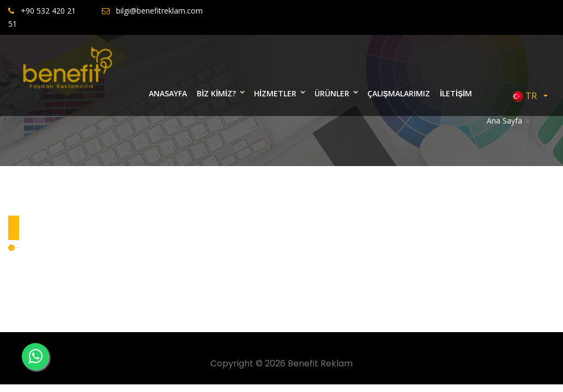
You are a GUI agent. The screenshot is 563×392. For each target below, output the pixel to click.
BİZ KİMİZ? (216, 93)
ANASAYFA (168, 93)
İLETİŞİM (456, 93)
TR (527, 96)
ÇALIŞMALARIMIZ (399, 93)
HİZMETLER (275, 93)
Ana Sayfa (504, 121)
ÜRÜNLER (332, 93)
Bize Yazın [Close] (524, 56)
